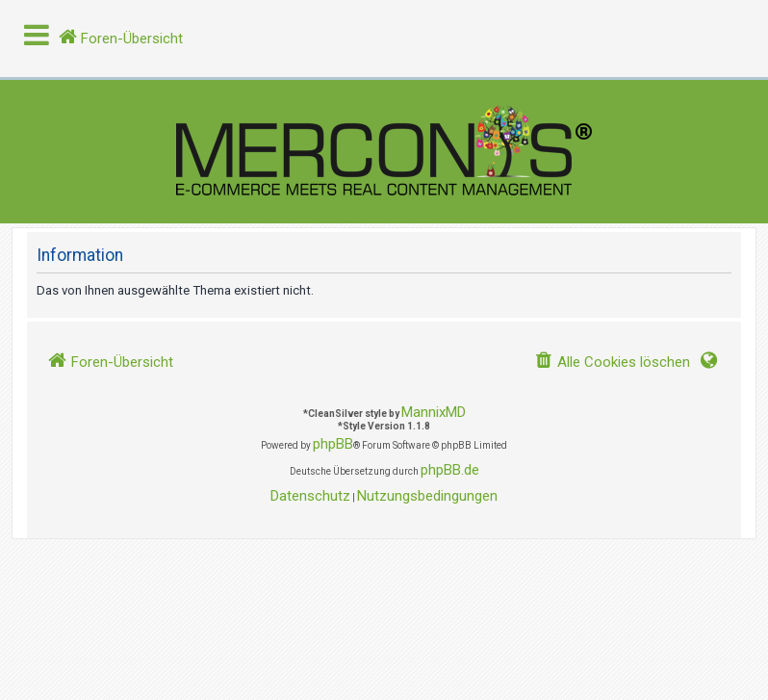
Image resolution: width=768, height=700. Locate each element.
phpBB (333, 444)
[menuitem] (612, 363)
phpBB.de (450, 470)
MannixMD (434, 412)
